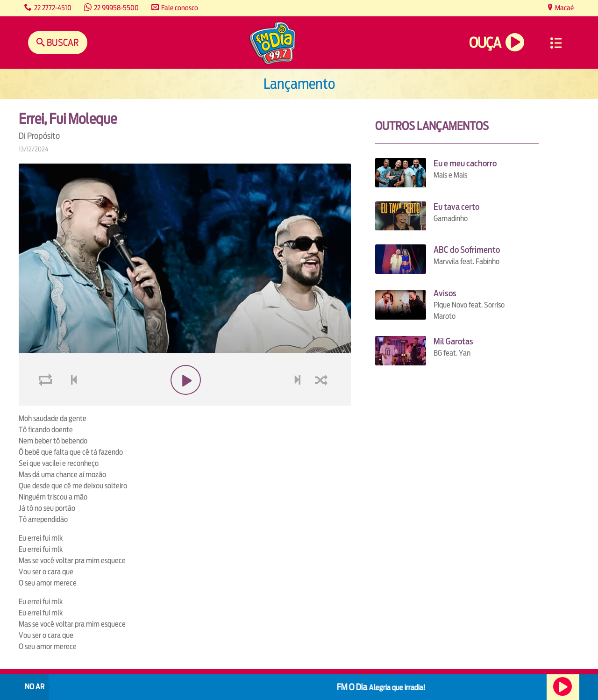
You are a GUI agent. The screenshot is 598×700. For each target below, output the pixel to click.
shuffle (323, 402)
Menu (556, 43)
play (185, 402)
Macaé (564, 8)
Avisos (445, 293)
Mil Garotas (453, 341)
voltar (71, 402)
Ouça (485, 43)
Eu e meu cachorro (465, 163)
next (298, 402)
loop (47, 402)
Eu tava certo (456, 207)
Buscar (62, 42)
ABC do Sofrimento (467, 250)
